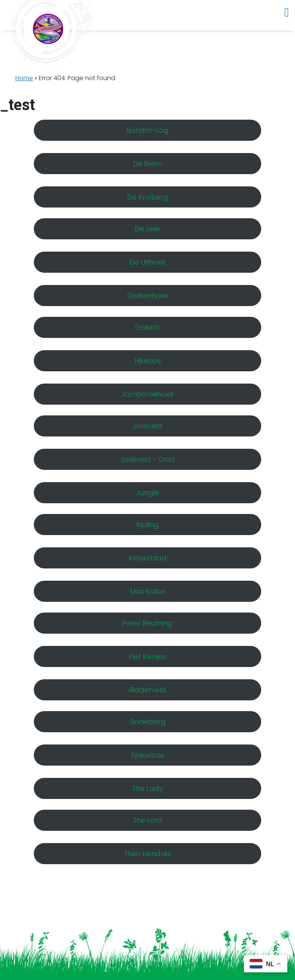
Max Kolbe (147, 591)
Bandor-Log (147, 130)
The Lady (148, 788)
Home (24, 78)
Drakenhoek (148, 296)
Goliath (147, 327)
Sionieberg (147, 722)
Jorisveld (147, 426)
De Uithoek (147, 262)
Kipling (147, 525)
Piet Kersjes (147, 656)
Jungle (148, 493)
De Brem (147, 164)
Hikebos (148, 361)
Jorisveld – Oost (148, 459)
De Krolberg (148, 197)
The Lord (148, 820)
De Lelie (147, 229)
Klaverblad (148, 558)
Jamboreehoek (148, 394)
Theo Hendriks (147, 854)
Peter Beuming (147, 623)
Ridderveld (147, 690)
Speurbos (147, 755)
